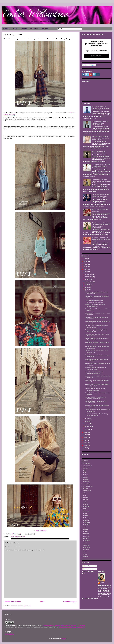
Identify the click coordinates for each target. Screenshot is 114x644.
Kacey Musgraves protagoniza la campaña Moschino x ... (95, 398)
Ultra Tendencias (41, 531)
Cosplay (86, 497)
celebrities (87, 484)
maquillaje (87, 522)
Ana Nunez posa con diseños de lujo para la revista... (97, 293)
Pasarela (86, 534)
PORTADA (6, 29)
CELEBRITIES (34, 29)
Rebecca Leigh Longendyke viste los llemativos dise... (97, 326)
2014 (85, 445)
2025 (85, 262)
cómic (85, 493)
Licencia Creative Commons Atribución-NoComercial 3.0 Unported (64, 625)
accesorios (87, 464)
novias (85, 531)
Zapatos (86, 556)
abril (87, 421)
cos (84, 495)
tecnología (87, 547)
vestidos (86, 550)
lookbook (86, 518)
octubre (88, 279)
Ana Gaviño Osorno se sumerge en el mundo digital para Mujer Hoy (101, 108)
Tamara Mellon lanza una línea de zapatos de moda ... (95, 368)
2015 (85, 443)
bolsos (85, 477)
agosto (88, 285)
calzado (86, 479)
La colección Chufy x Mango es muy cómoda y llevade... (96, 415)
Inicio (42, 602)
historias (86, 511)
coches (86, 488)
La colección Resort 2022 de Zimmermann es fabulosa (94, 301)
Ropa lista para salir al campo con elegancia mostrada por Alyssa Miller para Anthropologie (101, 225)
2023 (85, 267)
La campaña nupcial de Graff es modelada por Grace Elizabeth (101, 166)
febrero (88, 426)
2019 (85, 435)
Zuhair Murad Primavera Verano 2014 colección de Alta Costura (101, 181)
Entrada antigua (70, 602)
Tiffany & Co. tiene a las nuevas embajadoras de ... (95, 305)
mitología (86, 525)
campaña (86, 482)
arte (85, 470)
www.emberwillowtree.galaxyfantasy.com (72, 627)
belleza (85, 475)
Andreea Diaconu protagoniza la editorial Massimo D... (95, 389)
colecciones (87, 491)
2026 (85, 259)
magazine (18, 537)
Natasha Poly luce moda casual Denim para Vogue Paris (97, 385)
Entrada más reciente (12, 602)
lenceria (86, 516)
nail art (85, 529)
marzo (88, 424)
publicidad (87, 541)
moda (23, 537)
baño (85, 473)
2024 (85, 264)
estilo (85, 502)
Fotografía (87, 506)
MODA (15, 29)
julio (87, 287)
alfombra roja (88, 466)
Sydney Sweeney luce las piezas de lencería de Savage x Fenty (101, 239)
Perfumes (86, 538)
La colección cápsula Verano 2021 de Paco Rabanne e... (97, 360)
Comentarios (88, 569)
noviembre (89, 277)
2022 (85, 269)
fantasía (86, 504)
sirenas (86, 543)
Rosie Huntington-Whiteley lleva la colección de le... (96, 331)
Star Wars (86, 545)
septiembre (89, 282)
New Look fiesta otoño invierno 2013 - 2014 (99, 152)
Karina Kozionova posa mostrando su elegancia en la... (97, 339)
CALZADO (24, 29)
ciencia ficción (88, 486)
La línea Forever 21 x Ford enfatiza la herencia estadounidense (100, 123)
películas (86, 536)
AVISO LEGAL (9, 634)
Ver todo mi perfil (103, 597)
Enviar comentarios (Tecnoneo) (21, 606)
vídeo (85, 554)
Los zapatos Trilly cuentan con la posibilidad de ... (95, 402)
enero (87, 429)
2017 (85, 440)
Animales (86, 468)
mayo (87, 419)
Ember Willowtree (35, 13)
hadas (85, 509)
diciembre (89, 274)
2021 (85, 272)
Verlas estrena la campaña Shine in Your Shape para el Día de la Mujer (100, 138)
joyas (85, 513)
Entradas (87, 566)
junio (87, 290)
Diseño (12, 537)
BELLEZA (45, 29)
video (85, 552)
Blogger (63, 639)
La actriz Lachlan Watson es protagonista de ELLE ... (94, 373)
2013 (85, 448)
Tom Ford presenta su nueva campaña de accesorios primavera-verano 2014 (101, 196)
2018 (85, 438)
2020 (85, 432)
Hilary (102, 583)
